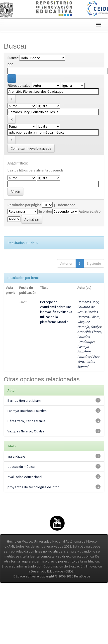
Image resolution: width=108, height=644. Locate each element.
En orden (45, 211)
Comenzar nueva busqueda (31, 148)
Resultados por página (24, 205)
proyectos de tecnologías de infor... (34, 487)
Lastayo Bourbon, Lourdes (84, 352)
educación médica (21, 467)
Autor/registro (90, 211)
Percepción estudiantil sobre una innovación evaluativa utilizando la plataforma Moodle (56, 312)
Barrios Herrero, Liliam (24, 401)
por (10, 64)
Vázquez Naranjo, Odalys (26, 431)
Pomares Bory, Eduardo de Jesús (88, 307)
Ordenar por (66, 205)
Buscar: (13, 58)
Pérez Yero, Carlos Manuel (88, 362)
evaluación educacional (25, 477)
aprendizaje (16, 456)
